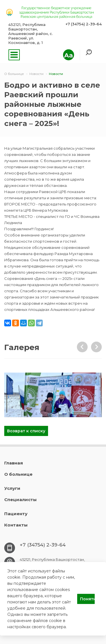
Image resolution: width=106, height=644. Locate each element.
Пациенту (16, 514)
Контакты (16, 525)
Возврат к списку (26, 431)
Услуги (12, 488)
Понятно (87, 599)
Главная (14, 463)
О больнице (18, 474)
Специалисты (20, 500)
